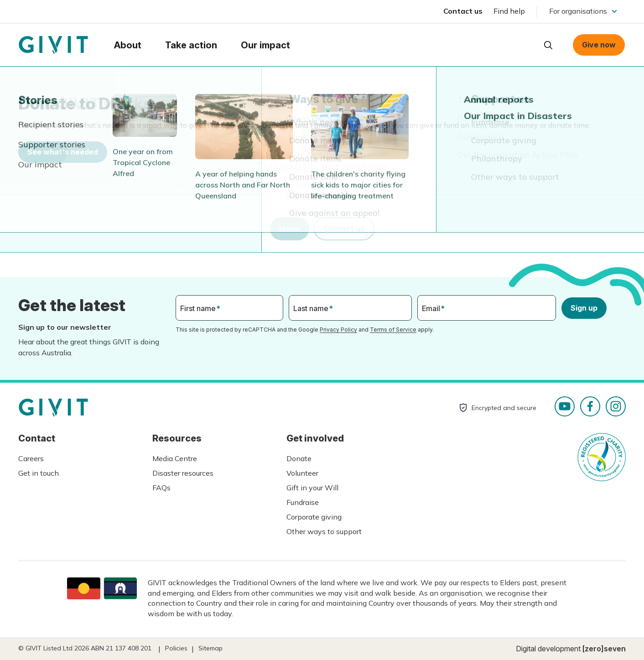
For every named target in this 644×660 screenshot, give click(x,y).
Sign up (584, 308)
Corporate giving (314, 517)
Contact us (463, 11)
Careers (31, 458)
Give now (599, 45)
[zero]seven (604, 649)
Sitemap (210, 648)
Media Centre (175, 458)
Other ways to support (324, 531)
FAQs (161, 488)
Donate (299, 458)
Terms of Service (393, 330)
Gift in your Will (312, 488)
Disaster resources (183, 473)
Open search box (548, 45)
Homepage (53, 45)
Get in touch (39, 473)
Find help (509, 11)
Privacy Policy (338, 330)
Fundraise (303, 502)
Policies (176, 648)
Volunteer (302, 473)
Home (290, 229)
